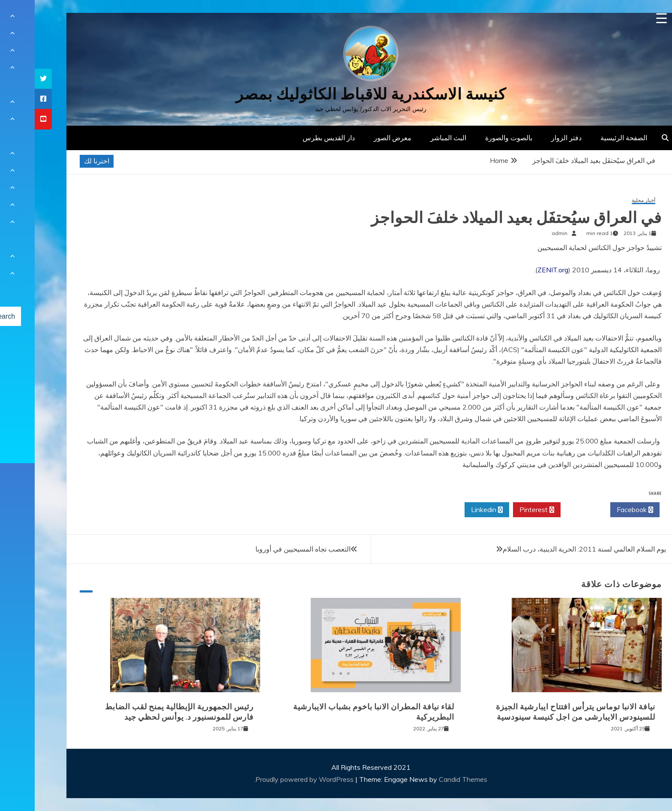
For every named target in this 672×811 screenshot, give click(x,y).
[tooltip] (9, 79)
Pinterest (502, 510)
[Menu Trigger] (627, 18)
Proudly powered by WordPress (271, 779)
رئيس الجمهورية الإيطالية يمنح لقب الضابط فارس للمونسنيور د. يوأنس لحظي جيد (145, 712)
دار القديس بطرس (294, 138)
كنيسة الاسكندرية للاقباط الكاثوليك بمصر (336, 94)
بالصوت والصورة (474, 138)
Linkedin (452, 510)
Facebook (600, 510)
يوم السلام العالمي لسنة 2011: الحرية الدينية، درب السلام (550, 549)
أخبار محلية (609, 200)
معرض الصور (358, 138)
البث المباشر (414, 138)
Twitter (551, 510)
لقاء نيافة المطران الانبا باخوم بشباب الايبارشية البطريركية (339, 712)
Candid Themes (428, 779)
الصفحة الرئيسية (589, 138)
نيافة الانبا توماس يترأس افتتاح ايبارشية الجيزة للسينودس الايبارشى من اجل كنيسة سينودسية (541, 712)
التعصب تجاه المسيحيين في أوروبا (268, 549)
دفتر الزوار (532, 138)
